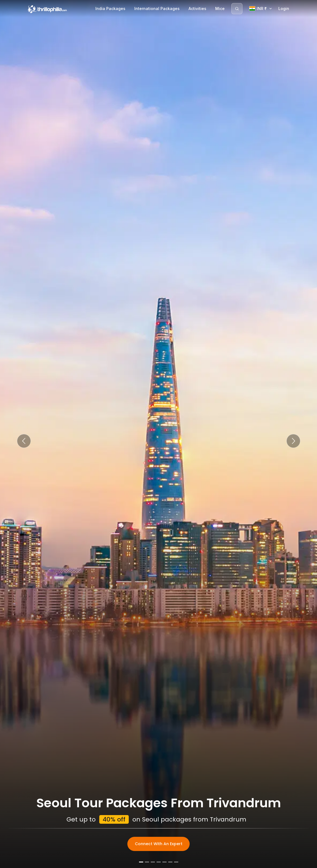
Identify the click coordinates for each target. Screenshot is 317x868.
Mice (220, 8)
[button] (24, 441)
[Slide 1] (141, 862)
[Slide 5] (164, 862)
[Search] (237, 9)
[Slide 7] (176, 862)
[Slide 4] (159, 862)
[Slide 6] (170, 862)
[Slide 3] (153, 862)
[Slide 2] (147, 862)
